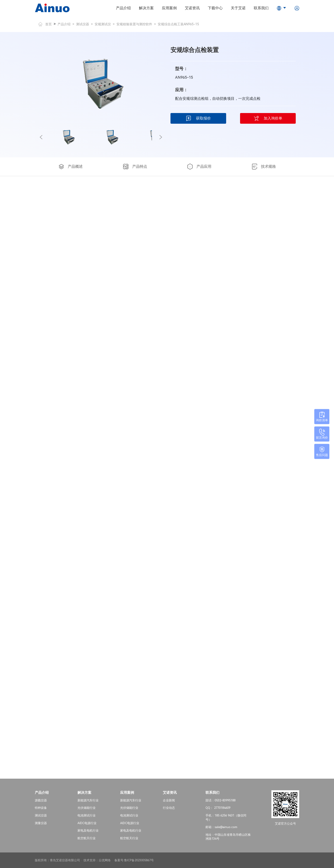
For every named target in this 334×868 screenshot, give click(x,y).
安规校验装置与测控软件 (134, 24)
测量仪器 (41, 823)
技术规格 (264, 167)
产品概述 (70, 167)
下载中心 (215, 8)
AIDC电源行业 (87, 823)
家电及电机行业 (88, 831)
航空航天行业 (87, 838)
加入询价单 (268, 118)
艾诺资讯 (192, 8)
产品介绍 (123, 8)
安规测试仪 (103, 24)
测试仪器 (83, 24)
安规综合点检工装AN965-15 (178, 24)
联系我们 (261, 8)
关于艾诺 (238, 8)
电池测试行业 (87, 815)
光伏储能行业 (87, 808)
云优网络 (105, 860)
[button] (41, 137)
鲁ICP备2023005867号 (139, 860)
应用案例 (169, 8)
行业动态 (169, 808)
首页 (45, 24)
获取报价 (198, 118)
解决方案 (146, 8)
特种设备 (41, 808)
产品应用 (199, 167)
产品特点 (135, 167)
